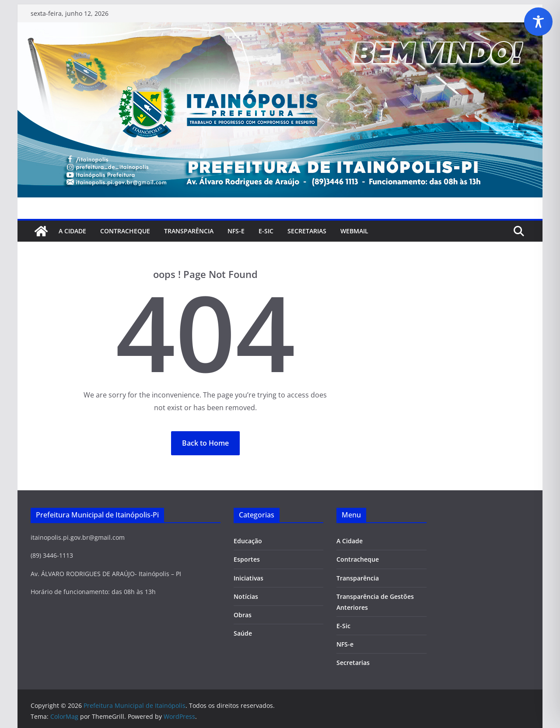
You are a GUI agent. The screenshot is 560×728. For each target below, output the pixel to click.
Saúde (243, 633)
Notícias (246, 596)
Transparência (189, 231)
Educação (248, 541)
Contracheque (125, 231)
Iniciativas (248, 578)
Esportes (247, 559)
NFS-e (236, 231)
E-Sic (266, 231)
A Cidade (72, 231)
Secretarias (353, 663)
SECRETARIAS (307, 231)
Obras (243, 615)
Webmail (354, 231)
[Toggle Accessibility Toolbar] (538, 22)
